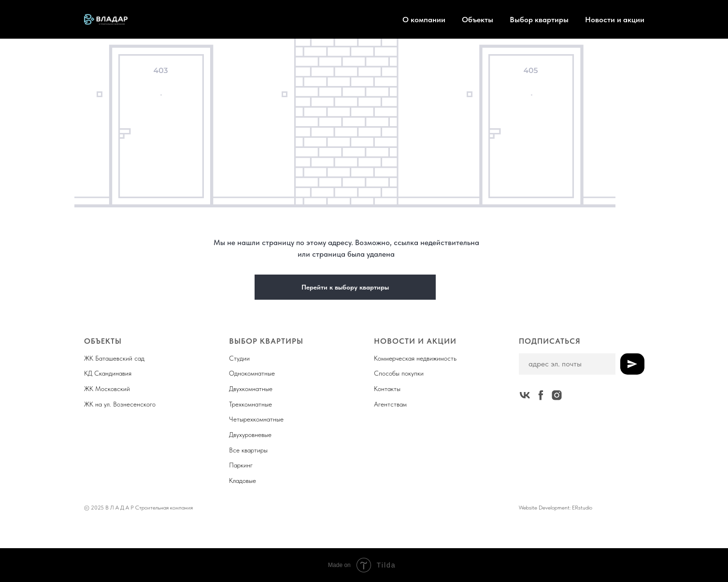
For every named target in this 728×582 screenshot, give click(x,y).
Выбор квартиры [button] (539, 20)
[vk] (525, 395)
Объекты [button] (478, 20)
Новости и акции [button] (615, 20)
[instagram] (557, 395)
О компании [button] (424, 20)
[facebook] (541, 395)
